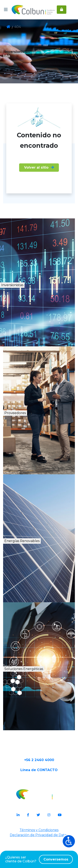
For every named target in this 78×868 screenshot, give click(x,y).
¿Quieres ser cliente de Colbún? (39, 859)
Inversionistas (29, 297)
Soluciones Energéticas (42, 685)
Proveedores (28, 425)
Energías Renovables (41, 553)
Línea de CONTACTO (39, 800)
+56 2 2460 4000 (39, 786)
